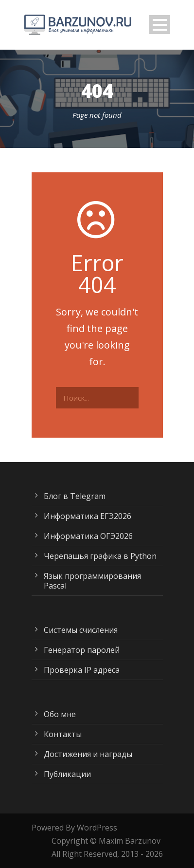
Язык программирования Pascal (92, 581)
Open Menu (160, 25)
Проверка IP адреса (82, 670)
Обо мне (60, 714)
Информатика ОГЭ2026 (88, 536)
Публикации (67, 774)
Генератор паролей (82, 650)
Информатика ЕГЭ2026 (88, 516)
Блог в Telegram (75, 496)
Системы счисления (81, 630)
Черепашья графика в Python (100, 556)
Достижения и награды (88, 754)
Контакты (63, 734)
